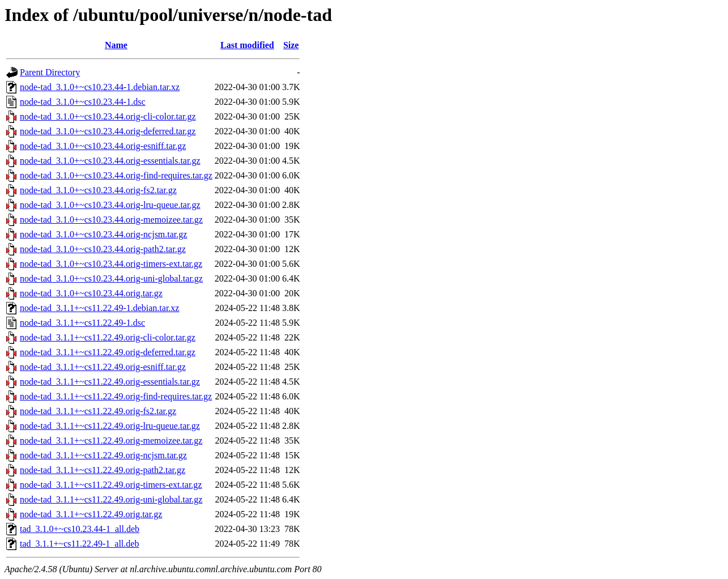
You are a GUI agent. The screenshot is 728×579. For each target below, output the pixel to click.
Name (116, 45)
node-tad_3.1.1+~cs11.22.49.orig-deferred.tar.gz (108, 352)
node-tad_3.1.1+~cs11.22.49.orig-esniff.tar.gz (103, 367)
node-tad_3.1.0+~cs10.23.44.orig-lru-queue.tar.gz (110, 205)
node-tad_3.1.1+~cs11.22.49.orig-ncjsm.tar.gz (103, 455)
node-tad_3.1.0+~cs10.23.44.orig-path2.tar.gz (103, 249)
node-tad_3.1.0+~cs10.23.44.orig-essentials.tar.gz (110, 161)
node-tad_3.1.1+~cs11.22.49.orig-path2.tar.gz (103, 470)
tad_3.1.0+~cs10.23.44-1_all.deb (80, 529)
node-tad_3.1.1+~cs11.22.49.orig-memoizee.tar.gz (111, 440)
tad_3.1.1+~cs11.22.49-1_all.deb (79, 544)
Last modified (247, 45)
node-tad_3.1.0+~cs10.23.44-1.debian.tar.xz (100, 87)
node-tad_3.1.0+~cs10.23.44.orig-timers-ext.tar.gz (111, 264)
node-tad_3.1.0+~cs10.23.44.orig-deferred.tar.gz (108, 131)
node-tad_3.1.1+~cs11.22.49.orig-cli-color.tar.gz (108, 337)
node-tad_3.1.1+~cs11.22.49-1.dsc (82, 323)
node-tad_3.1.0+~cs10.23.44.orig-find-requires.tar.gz (116, 175)
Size (291, 45)
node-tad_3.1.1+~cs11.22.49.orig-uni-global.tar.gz (111, 499)
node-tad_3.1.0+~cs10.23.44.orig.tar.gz (91, 293)
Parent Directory (50, 72)
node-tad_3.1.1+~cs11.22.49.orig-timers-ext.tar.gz (111, 485)
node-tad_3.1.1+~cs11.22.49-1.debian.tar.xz (99, 308)
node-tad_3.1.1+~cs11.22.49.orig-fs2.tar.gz (98, 411)
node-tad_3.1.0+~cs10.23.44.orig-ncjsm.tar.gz (103, 234)
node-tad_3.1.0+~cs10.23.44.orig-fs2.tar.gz (98, 190)
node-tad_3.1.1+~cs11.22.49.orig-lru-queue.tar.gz (110, 426)
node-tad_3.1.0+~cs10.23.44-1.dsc (83, 102)
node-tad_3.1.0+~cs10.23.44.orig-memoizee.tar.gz (111, 220)
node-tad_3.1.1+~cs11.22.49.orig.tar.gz (91, 514)
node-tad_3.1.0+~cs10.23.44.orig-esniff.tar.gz (103, 146)
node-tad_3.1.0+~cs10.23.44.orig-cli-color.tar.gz (108, 116)
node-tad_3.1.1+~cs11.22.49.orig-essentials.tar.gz (110, 382)
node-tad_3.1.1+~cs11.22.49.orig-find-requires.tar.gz (116, 396)
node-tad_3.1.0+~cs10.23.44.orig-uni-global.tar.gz (111, 278)
